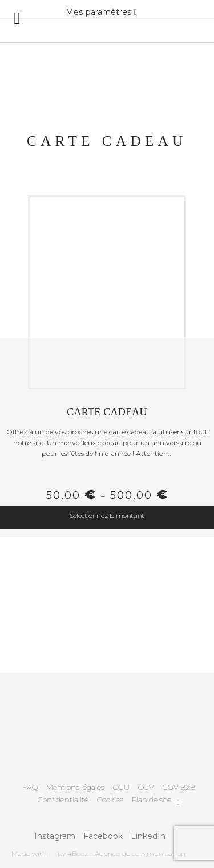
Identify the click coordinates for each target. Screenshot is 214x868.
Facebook (103, 836)
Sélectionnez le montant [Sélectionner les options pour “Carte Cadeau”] (107, 515)
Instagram (55, 836)
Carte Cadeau (107, 412)
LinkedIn (148, 836)
